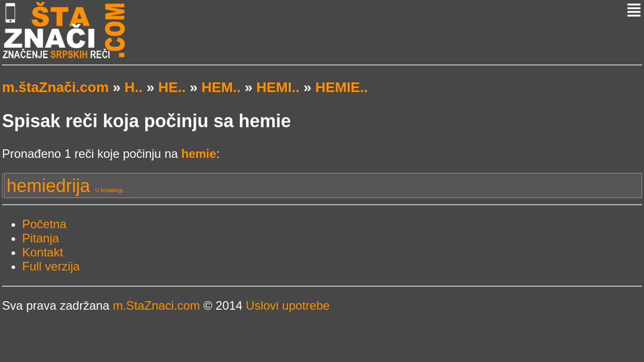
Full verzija (51, 266)
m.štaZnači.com (55, 87)
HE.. (172, 87)
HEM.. (221, 87)
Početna (44, 224)
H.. (133, 87)
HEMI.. (278, 87)
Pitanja (41, 238)
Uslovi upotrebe (288, 305)
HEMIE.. (342, 87)
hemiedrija (66, 186)
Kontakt (43, 252)
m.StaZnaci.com (156, 305)
